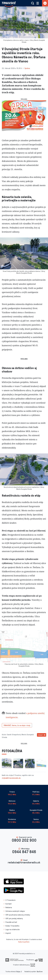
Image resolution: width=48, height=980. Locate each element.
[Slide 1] (22, 130)
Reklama (9, 907)
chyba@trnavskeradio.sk (11, 778)
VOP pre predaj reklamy (14, 918)
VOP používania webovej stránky (18, 915)
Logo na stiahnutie (13, 929)
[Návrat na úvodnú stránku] (9, 4)
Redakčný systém (30, 971)
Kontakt (9, 904)
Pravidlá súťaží (11, 922)
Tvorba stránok (11, 971)
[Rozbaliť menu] (38, 3)
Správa (27, 68)
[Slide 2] (26, 130)
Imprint (8, 933)
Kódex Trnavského (12, 926)
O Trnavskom (11, 900)
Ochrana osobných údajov (15, 911)
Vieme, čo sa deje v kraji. (17, 725)
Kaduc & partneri (24, 942)
